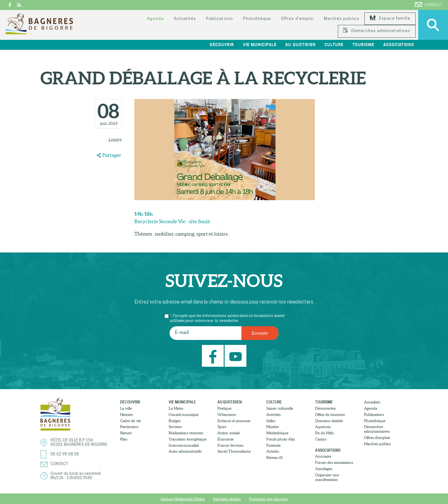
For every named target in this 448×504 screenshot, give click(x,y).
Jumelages (324, 469)
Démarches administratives (377, 31)
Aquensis (323, 427)
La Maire (176, 408)
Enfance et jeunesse (234, 421)
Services (175, 427)
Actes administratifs (185, 451)
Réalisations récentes (186, 433)
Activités (273, 415)
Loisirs (115, 140)
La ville (126, 408)
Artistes (273, 451)
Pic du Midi (324, 433)
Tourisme (363, 45)
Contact (429, 5)
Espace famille (390, 19)
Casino (321, 439)
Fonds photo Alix (281, 439)
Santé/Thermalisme (234, 451)
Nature (126, 433)
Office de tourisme (330, 415)
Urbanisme (227, 415)
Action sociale (229, 433)
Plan (124, 439)
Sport (222, 427)
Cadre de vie (131, 421)
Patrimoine (129, 427)
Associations (399, 45)
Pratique (224, 408)
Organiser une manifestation (327, 477)
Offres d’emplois (377, 438)
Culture (334, 45)
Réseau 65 (275, 457)
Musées (273, 427)
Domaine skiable (329, 421)
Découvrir (222, 45)
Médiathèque (277, 433)
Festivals (273, 445)
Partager (112, 155)
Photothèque (257, 19)
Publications (219, 19)
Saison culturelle (280, 408)
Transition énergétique (188, 439)
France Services (230, 445)
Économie (226, 439)
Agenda (156, 19)
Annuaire (323, 456)
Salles (271, 421)
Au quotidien (300, 45)
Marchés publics (341, 19)
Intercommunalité (184, 445)
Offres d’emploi (297, 19)
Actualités (185, 19)
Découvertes (325, 408)
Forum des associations (334, 462)
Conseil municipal (183, 415)
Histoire (126, 415)
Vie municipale (260, 45)
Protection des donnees (268, 499)
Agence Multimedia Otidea (183, 499)
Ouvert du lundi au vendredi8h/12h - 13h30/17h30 (76, 476)
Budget (175, 421)
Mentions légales (227, 499)
